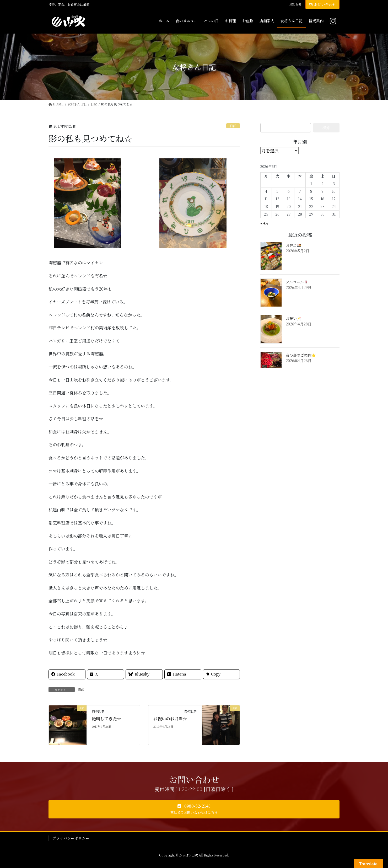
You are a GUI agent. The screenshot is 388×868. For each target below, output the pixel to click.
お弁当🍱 (293, 245)
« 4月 (265, 223)
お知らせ (295, 4)
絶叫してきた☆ (106, 719)
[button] (194, 809)
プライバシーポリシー (71, 838)
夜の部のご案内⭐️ (301, 355)
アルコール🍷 (297, 282)
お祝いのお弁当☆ (170, 719)
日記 (233, 126)
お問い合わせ (322, 4)
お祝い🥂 (293, 318)
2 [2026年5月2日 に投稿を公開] (322, 184)
